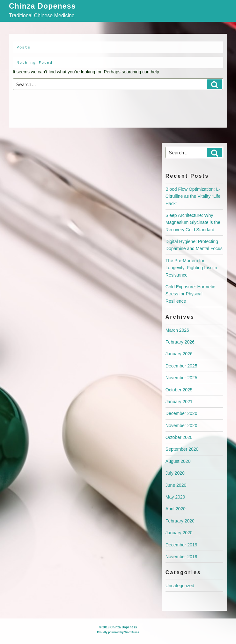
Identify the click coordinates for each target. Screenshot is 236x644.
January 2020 (179, 533)
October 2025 (179, 390)
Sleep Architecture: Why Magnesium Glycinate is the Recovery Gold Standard (193, 222)
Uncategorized (180, 586)
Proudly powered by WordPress (118, 632)
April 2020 (176, 509)
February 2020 (180, 521)
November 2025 (181, 378)
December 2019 (181, 545)
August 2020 (178, 461)
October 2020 (179, 437)
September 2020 (182, 449)
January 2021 (179, 402)
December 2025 (181, 366)
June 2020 (176, 485)
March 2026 (177, 330)
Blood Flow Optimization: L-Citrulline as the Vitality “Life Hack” (193, 196)
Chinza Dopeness (42, 7)
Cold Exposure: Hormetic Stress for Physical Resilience (190, 294)
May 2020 (175, 497)
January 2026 (179, 354)
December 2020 (181, 413)
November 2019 (181, 557)
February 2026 (180, 342)
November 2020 (181, 426)
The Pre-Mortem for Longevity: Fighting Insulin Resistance (191, 268)
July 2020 (175, 473)
